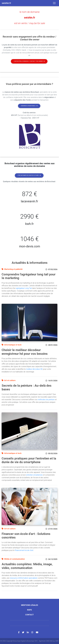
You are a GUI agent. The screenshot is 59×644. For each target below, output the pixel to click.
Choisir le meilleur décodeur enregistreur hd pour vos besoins (25, 352)
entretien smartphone (34, 475)
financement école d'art (24, 550)
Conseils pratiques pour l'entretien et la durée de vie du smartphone (29, 460)
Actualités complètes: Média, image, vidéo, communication (27, 566)
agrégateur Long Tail (24, 288)
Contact (29, 615)
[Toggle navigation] (54, 3)
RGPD (29, 610)
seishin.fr (30, 18)
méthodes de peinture (46, 400)
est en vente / (30, 23)
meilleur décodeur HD (34, 369)
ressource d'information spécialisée (24, 578)
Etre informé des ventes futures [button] (29, 175)
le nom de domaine (30, 12)
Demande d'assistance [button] (29, 106)
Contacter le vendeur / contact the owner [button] (29, 61)
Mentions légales (30, 605)
